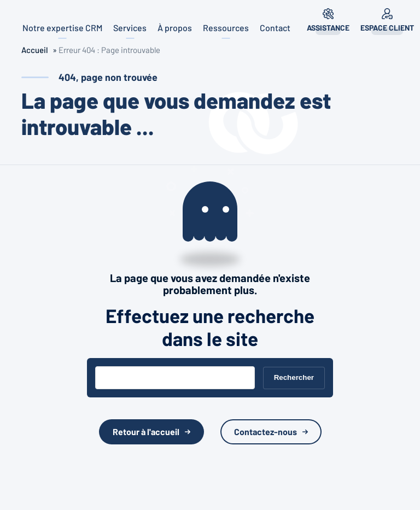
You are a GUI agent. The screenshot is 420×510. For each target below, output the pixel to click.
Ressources (226, 28)
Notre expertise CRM (62, 28)
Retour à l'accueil (146, 432)
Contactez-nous (266, 432)
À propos (175, 28)
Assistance (328, 28)
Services (130, 28)
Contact (275, 28)
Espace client (387, 28)
